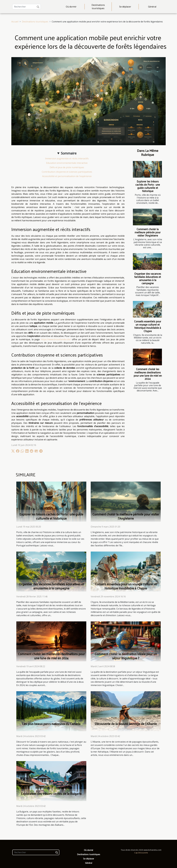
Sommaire (69, 153)
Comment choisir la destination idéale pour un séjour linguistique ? (126, 656)
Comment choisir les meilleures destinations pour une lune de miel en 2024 (148, 374)
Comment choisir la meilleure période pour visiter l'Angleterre (148, 232)
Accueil (15, 22)
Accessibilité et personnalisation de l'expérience (67, 176)
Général (152, 7)
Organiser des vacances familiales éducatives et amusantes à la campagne (148, 278)
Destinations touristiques (98, 7)
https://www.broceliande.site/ (56, 339)
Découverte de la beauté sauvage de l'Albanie (126, 724)
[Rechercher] (26, 7)
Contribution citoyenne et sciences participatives (67, 172)
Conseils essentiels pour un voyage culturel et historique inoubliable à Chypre (148, 326)
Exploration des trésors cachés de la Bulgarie (51, 794)
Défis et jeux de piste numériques (67, 167)
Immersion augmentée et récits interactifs (67, 158)
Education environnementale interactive (67, 163)
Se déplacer (125, 7)
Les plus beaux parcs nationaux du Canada (51, 724)
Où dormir (71, 7)
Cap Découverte (141, 853)
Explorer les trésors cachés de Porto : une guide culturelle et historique (148, 186)
